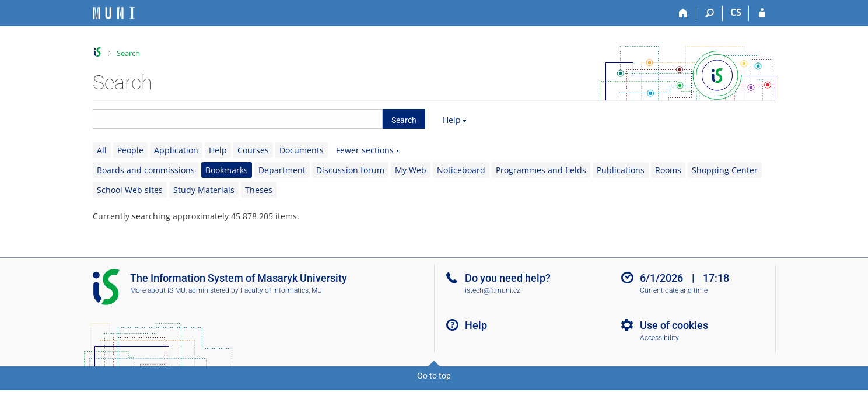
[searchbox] (238, 119)
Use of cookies (674, 325)
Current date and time (674, 290)
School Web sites (130, 190)
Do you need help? (508, 278)
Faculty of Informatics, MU (281, 290)
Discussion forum (350, 170)
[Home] (683, 13)
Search (128, 53)
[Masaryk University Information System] (114, 13)
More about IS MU (158, 290)
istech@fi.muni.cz (493, 290)
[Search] (710, 13)
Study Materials (204, 190)
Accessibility (659, 338)
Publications (621, 170)
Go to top (434, 376)
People (130, 150)
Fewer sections (365, 150)
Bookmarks (227, 170)
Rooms (668, 170)
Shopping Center (725, 170)
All (102, 150)
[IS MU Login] (762, 13)
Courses (253, 150)
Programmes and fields (541, 170)
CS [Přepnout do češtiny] (736, 12)
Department (282, 170)
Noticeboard (461, 170)
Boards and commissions (146, 170)
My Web (411, 170)
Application (176, 150)
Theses (259, 190)
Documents (302, 150)
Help (452, 120)
